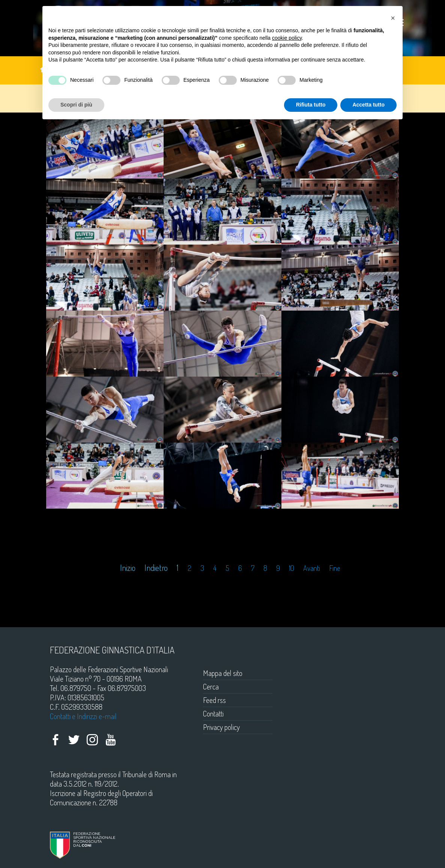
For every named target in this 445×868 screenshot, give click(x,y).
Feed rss (214, 700)
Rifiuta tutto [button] (311, 105)
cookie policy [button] (287, 38)
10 (292, 568)
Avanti (312, 568)
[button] (393, 18)
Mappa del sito (223, 673)
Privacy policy (221, 727)
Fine (335, 568)
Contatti (213, 713)
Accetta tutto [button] (368, 105)
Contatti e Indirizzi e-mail (83, 716)
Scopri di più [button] (76, 105)
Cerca (211, 686)
